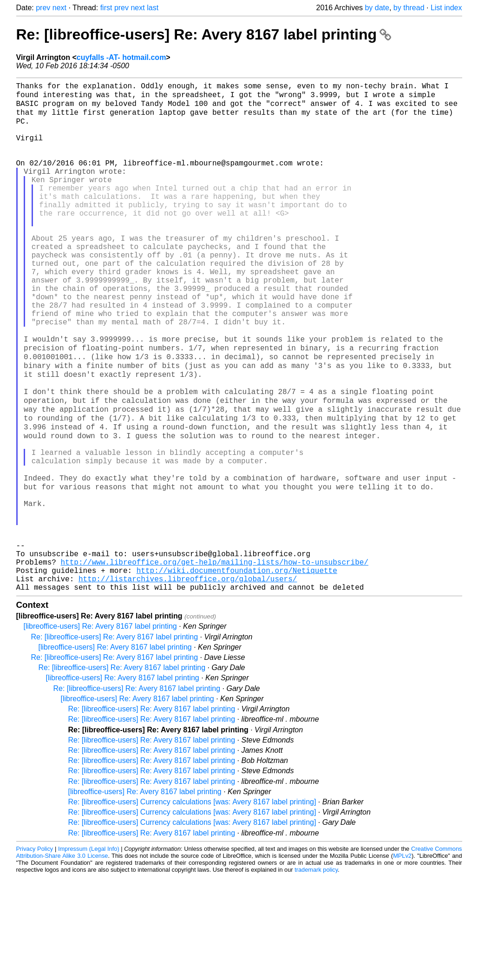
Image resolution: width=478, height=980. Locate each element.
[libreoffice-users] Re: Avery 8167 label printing (100, 729)
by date (377, 8)
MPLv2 (402, 959)
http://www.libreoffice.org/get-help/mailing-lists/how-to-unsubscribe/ (215, 659)
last (153, 8)
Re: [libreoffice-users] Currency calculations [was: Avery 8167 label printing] (192, 905)
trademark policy (316, 973)
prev (43, 8)
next (59, 8)
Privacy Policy (35, 952)
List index (446, 8)
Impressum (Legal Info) (89, 952)
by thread (409, 8)
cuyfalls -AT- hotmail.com (121, 57)
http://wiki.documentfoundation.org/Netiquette (237, 670)
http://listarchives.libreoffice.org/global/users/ (188, 680)
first (106, 8)
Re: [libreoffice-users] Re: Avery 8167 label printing (204, 34)
